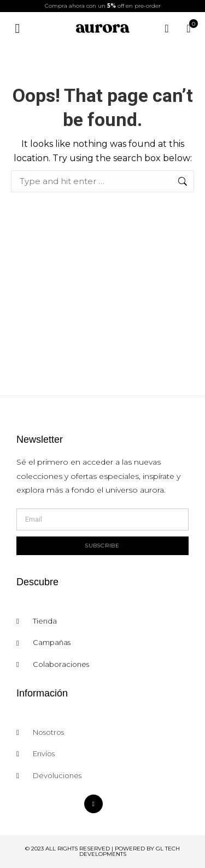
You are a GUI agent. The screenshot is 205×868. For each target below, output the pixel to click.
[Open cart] (189, 28)
